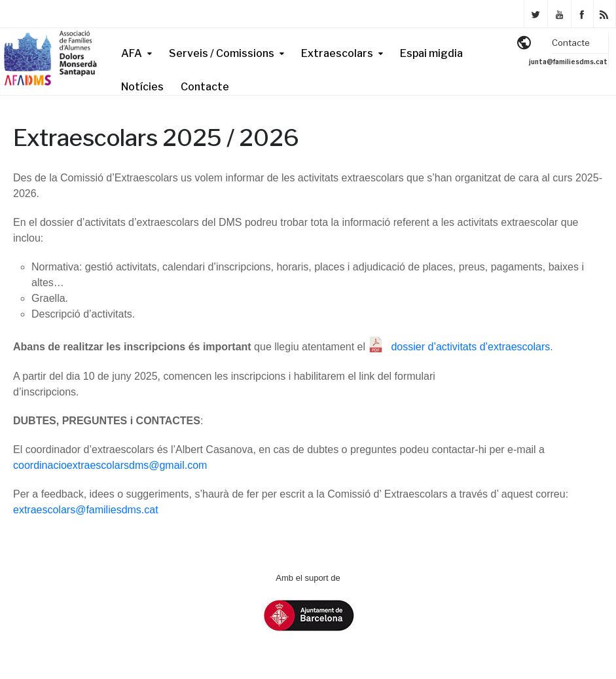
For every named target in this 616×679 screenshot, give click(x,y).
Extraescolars (337, 53)
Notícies (142, 87)
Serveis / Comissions (222, 53)
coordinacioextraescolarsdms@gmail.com (110, 465)
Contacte (205, 87)
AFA (132, 53)
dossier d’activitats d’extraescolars (470, 347)
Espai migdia (431, 53)
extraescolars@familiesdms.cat (86, 510)
